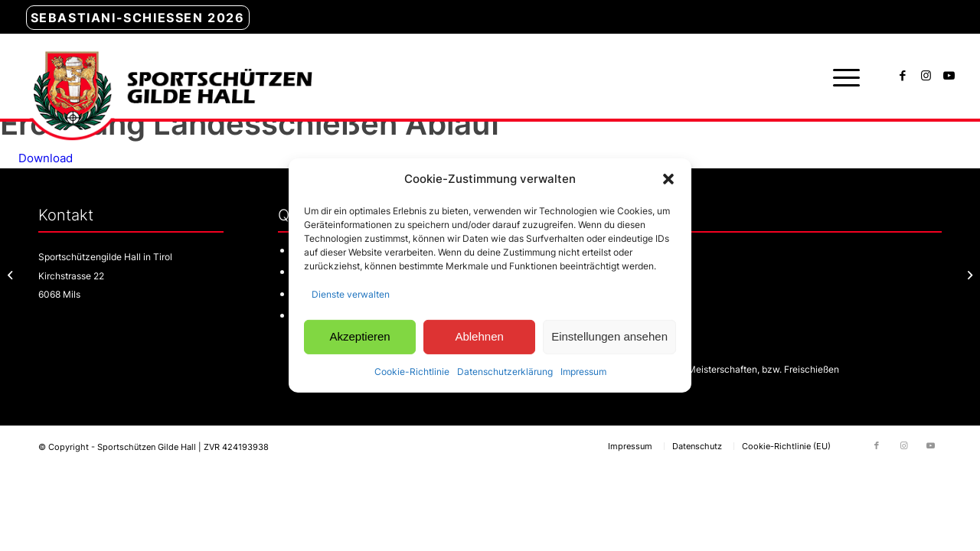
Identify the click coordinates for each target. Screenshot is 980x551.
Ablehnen (479, 336)
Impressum (583, 371)
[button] (668, 179)
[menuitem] (138, 18)
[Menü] (841, 77)
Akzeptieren (359, 336)
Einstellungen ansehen (609, 336)
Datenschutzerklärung (505, 371)
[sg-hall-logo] (169, 77)
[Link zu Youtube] (949, 76)
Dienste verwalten (351, 294)
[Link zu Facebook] (903, 76)
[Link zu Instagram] (926, 76)
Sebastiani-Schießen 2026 (138, 18)
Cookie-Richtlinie (412, 371)
